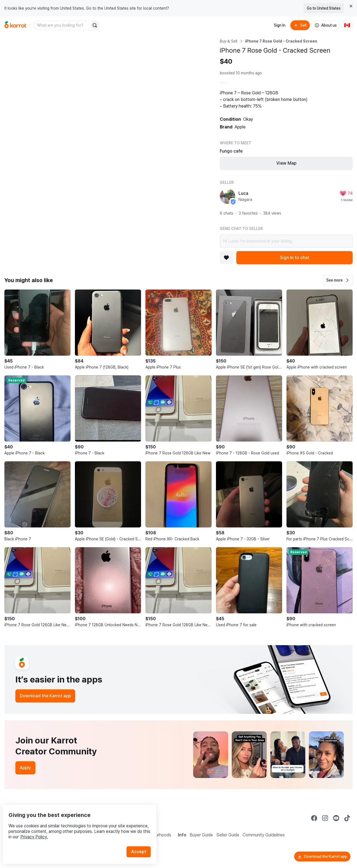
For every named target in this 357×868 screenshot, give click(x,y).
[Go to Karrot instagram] (325, 818)
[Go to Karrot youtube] (336, 818)
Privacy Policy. (74, 826)
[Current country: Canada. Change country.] (347, 25)
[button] (338, 280)
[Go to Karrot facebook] (314, 818)
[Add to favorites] (226, 258)
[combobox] (62, 25)
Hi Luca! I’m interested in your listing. (286, 241)
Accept (142, 840)
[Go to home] (15, 25)
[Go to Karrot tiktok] (347, 818)
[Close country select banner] (351, 6)
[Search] (95, 25)
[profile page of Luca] (227, 196)
